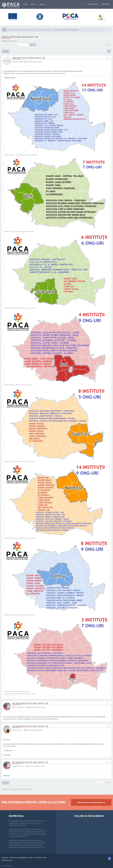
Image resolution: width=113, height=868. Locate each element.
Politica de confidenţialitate (19, 858)
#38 (108, 726)
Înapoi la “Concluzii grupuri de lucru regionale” (17, 789)
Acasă (25, 4)
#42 (108, 762)
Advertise (5, 858)
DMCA (31, 858)
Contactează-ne (7, 860)
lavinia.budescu (19, 707)
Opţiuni (100, 782)
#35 (108, 703)
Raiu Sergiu (13, 41)
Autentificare (105, 4)
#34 (108, 58)
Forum (33, 4)
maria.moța (18, 730)
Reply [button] (6, 51)
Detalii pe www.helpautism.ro (91, 802)
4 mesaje (107, 45)
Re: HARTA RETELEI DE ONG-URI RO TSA (30, 703)
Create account (93, 4)
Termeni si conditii (40, 858)
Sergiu (16, 62)
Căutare (43, 4)
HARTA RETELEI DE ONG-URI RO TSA (20, 37)
